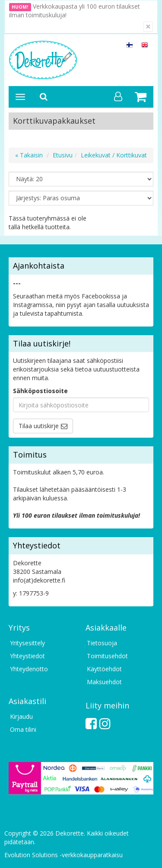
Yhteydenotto (29, 669)
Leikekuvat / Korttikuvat (114, 155)
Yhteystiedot (27, 656)
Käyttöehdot (104, 669)
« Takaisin (29, 155)
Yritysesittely (27, 643)
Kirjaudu (21, 716)
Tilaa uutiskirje (39, 426)
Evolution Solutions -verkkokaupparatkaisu (64, 855)
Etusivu (63, 155)
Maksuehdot (104, 682)
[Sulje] (148, 27)
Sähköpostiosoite (40, 391)
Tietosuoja (102, 643)
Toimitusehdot (107, 656)
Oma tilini (23, 729)
